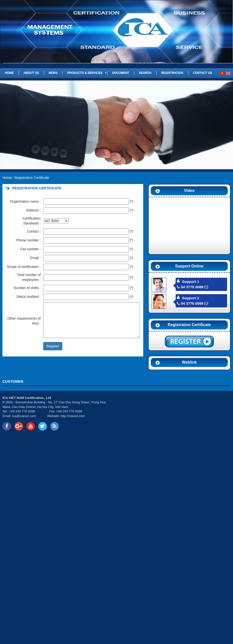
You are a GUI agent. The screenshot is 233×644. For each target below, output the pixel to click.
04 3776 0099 (190, 303)
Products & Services (85, 73)
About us (31, 73)
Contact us (203, 73)
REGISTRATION (172, 73)
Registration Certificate (32, 178)
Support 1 (191, 282)
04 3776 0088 (190, 287)
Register (53, 346)
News (53, 73)
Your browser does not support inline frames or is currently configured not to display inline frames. (175, 414)
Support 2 (191, 298)
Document (121, 73)
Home (9, 73)
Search (145, 73)
